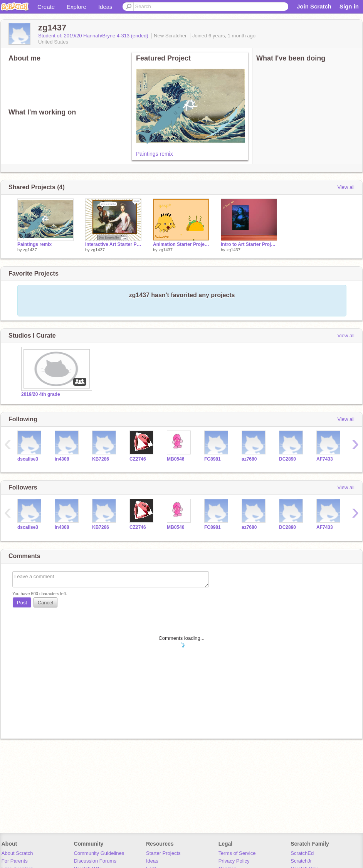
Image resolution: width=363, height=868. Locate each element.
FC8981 (213, 459)
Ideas (105, 7)
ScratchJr (301, 861)
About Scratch (17, 853)
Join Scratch (314, 6)
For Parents (15, 861)
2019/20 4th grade (41, 394)
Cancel (45, 603)
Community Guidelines (99, 853)
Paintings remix (155, 154)
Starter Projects (163, 853)
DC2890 (287, 459)
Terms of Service (237, 853)
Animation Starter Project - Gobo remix (181, 244)
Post (22, 603)
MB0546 (176, 459)
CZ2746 (138, 459)
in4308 (62, 459)
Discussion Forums (95, 861)
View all (346, 187)
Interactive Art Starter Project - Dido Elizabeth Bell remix (113, 244)
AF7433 (325, 459)
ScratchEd (302, 853)
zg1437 (30, 250)
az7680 (249, 459)
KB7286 (101, 459)
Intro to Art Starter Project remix (249, 244)
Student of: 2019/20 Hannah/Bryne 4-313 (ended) (94, 36)
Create (46, 7)
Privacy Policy (234, 861)
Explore (76, 7)
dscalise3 (28, 459)
